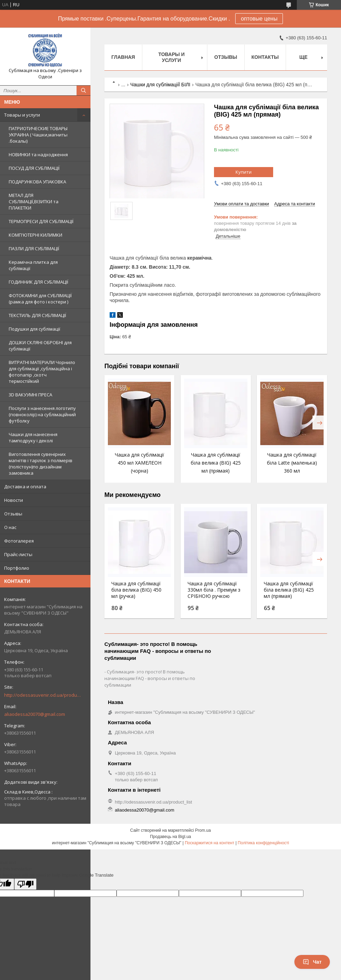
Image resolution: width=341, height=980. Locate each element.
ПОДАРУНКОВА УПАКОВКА (37, 182)
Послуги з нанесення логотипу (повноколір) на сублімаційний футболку (42, 414)
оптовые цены (259, 19)
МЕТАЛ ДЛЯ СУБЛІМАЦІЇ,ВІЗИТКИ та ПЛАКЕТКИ (34, 201)
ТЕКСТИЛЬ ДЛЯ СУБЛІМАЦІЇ (37, 315)
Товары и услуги (22, 115)
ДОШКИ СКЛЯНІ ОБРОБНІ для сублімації (40, 346)
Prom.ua (203, 830)
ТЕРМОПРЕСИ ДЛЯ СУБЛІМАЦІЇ (41, 221)
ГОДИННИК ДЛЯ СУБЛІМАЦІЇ (38, 282)
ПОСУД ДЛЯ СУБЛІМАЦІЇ (34, 168)
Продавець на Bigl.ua (170, 837)
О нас (10, 527)
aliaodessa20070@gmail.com (35, 714)
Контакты (265, 57)
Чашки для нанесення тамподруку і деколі (33, 437)
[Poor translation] (25, 884)
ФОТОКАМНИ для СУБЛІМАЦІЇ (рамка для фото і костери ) (40, 299)
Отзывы (13, 514)
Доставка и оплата (25, 487)
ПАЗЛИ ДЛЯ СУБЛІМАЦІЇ (34, 248)
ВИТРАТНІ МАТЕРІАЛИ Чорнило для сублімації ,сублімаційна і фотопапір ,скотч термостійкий (42, 372)
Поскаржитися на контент (209, 843)
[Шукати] (84, 90)
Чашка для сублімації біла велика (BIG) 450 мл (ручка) (136, 590)
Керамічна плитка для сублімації (33, 265)
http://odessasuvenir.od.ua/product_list (42, 695)
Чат (312, 962)
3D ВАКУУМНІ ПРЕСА (30, 395)
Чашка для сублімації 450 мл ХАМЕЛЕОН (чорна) (140, 463)
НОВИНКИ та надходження (38, 155)
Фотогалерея (19, 541)
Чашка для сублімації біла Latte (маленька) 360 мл (292, 463)
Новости (14, 500)
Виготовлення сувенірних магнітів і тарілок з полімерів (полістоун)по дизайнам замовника (41, 464)
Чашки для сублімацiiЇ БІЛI (160, 85)
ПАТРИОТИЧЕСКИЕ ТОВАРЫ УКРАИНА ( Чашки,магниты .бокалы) (38, 135)
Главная (123, 57)
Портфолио (17, 568)
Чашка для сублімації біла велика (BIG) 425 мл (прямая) (216, 463)
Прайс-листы (18, 554)
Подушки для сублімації (34, 329)
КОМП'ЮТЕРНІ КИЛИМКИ (35, 235)
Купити (244, 172)
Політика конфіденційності (263, 843)
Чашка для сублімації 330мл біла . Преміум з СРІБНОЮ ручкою (214, 590)
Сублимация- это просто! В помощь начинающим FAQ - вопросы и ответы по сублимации (150, 678)
